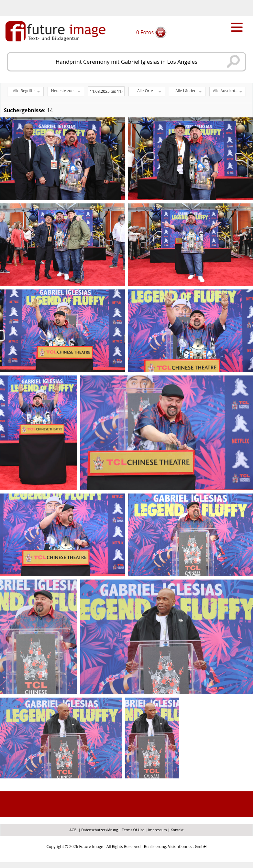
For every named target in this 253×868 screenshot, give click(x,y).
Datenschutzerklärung (99, 830)
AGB (73, 830)
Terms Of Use (133, 830)
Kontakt (177, 830)
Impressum (158, 830)
